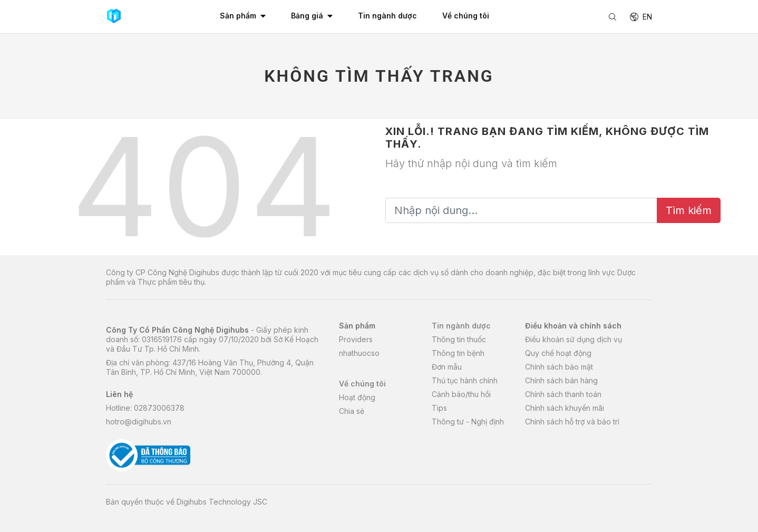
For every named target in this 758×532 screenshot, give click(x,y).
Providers (356, 339)
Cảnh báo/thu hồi (461, 394)
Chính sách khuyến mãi (565, 408)
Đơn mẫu (447, 367)
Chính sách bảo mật (559, 367)
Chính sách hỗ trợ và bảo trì (572, 422)
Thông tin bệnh (458, 353)
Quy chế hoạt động (558, 353)
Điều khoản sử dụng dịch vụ (574, 339)
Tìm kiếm (689, 210)
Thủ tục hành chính (465, 380)
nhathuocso (359, 353)
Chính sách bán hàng (561, 380)
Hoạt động (357, 397)
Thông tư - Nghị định (468, 422)
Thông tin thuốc (459, 339)
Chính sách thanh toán (563, 394)
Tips (439, 408)
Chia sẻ (352, 411)
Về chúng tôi (362, 384)
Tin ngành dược (461, 326)
